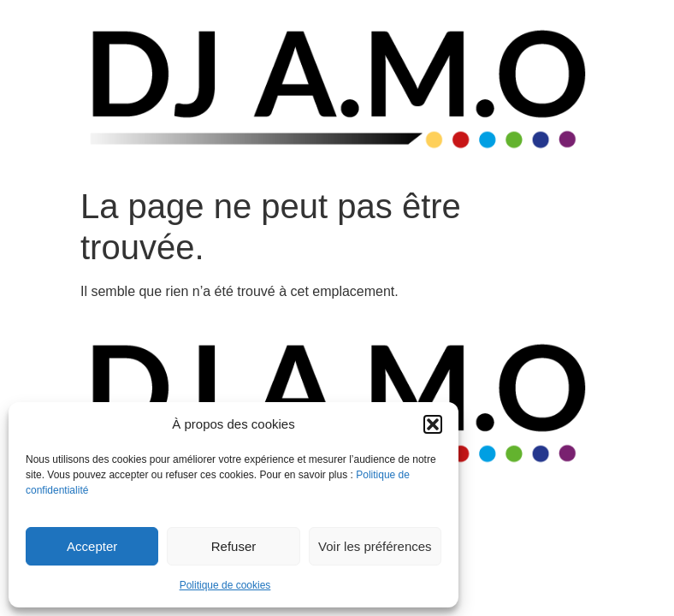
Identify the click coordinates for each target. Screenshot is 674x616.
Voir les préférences (375, 546)
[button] (433, 424)
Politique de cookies (225, 585)
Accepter (92, 546)
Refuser (234, 546)
